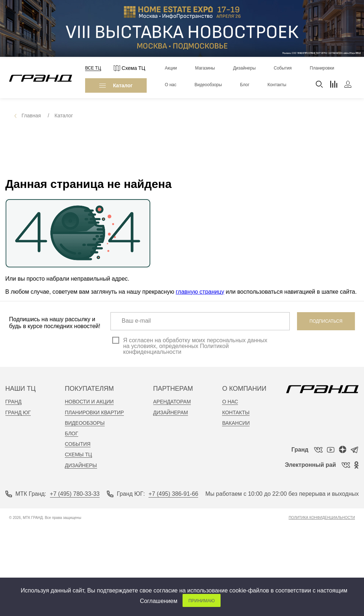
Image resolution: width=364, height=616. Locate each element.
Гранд (14, 402)
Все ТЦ (93, 68)
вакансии (236, 423)
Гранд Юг (18, 412)
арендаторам (172, 402)
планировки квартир (94, 412)
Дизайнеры (81, 465)
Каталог (116, 85)
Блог (72, 433)
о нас (230, 402)
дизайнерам (171, 412)
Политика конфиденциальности (322, 518)
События (78, 444)
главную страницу (200, 292)
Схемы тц (78, 454)
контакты (236, 412)
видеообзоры (85, 423)
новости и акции (89, 402)
